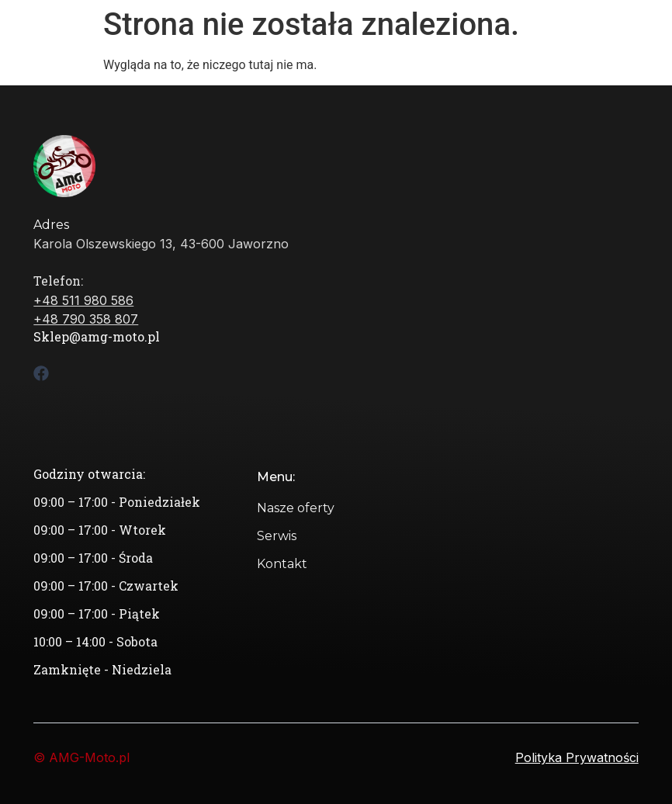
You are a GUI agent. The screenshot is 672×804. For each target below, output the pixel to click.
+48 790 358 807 (86, 319)
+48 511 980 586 (83, 300)
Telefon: (58, 281)
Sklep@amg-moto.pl (97, 336)
